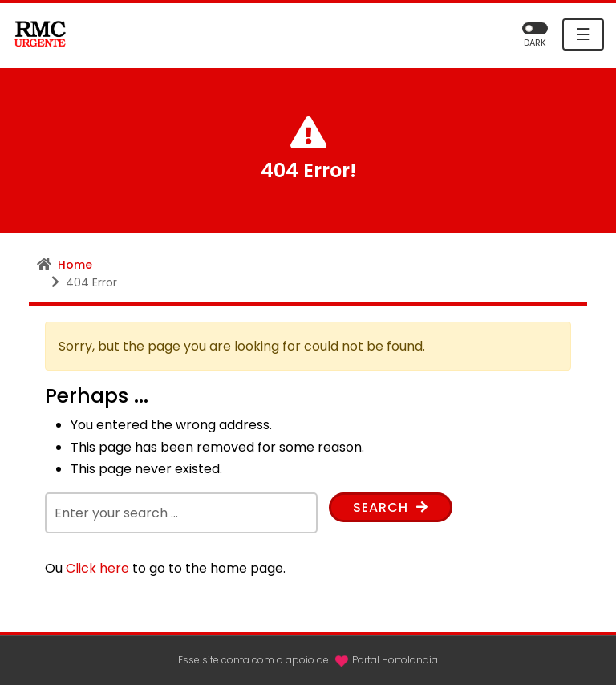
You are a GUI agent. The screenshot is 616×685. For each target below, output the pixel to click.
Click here (97, 568)
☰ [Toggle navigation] (583, 34)
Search (391, 507)
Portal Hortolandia (395, 660)
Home (75, 265)
